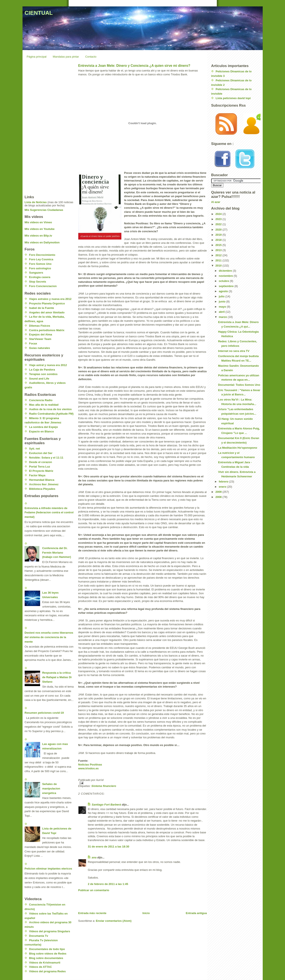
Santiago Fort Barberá (106, 805)
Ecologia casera (40, 277)
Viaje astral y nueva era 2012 (48, 365)
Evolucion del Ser (41, 453)
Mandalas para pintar (66, 57)
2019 (219, 235)
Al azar (216, 202)
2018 (219, 240)
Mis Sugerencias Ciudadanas (44, 210)
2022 (219, 224)
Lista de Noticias (36, 202)
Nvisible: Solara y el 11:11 (46, 458)
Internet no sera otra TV (234, 351)
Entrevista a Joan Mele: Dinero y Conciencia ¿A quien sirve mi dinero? (134, 66)
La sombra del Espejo (44, 427)
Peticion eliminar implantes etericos (48, 869)
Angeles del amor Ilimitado (47, 312)
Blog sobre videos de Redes (48, 954)
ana (94, 857)
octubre (224, 281)
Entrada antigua (196, 913)
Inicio (146, 913)
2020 (219, 230)
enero (223, 487)
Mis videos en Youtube (40, 229)
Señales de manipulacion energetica (51, 789)
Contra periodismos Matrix (47, 330)
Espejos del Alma (41, 334)
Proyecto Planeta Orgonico (47, 303)
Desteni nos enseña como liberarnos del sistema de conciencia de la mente (49, 637)
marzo (223, 317)
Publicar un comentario (94, 890)
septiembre (227, 286)
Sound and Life (39, 379)
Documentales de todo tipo (47, 949)
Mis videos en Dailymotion (42, 242)
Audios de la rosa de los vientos (51, 409)
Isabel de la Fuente (42, 308)
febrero (224, 482)
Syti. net (35, 449)
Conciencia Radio (41, 400)
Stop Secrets (38, 282)
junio (222, 302)
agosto (224, 291)
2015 (219, 245)
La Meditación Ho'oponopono (238, 448)
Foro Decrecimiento (42, 255)
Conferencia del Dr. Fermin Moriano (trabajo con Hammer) (57, 553)
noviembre (226, 276)
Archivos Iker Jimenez (44, 484)
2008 (219, 497)
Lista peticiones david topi (233, 98)
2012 (219, 255)
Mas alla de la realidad (44, 405)
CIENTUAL (39, 13)
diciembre (226, 271)
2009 (219, 492)
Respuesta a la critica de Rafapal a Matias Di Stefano (57, 677)
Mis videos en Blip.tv (38, 236)
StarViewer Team (40, 339)
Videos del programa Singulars (50, 931)
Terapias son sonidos (43, 374)
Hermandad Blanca (42, 480)
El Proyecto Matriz (41, 471)
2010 (219, 266)
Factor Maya (37, 475)
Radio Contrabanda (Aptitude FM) (51, 414)
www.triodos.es (89, 768)
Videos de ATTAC (41, 967)
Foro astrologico (40, 268)
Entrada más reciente (92, 913)
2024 (219, 214)
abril (222, 312)
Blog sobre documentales (46, 958)
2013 (219, 250)
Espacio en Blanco (42, 431)
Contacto (91, 57)
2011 (219, 260)
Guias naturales (40, 348)
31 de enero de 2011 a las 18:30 (109, 847)
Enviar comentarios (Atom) (114, 921)
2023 (219, 219)
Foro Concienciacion (43, 286)
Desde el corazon (41, 462)
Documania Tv (39, 936)
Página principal (37, 57)
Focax (33, 343)
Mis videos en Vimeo (38, 222)
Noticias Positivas (90, 765)
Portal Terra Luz (40, 467)
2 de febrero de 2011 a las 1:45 (108, 884)
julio (222, 296)
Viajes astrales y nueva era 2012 (50, 299)
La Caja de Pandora (42, 370)
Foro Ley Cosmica (41, 259)
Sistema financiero (104, 786)
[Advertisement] (128, 902)
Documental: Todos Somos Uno (239, 385)
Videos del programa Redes (47, 971)
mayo (223, 307)
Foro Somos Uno (40, 264)
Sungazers (36, 273)
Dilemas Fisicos (40, 326)
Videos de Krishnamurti (45, 963)
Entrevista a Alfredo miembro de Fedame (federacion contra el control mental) (49, 513)
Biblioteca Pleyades (42, 489)
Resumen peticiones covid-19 (44, 713)
